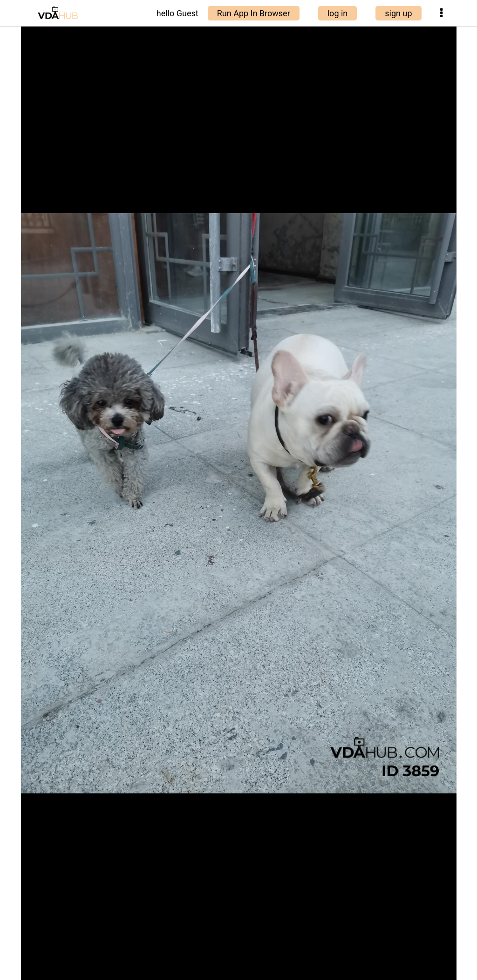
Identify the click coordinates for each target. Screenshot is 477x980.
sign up (398, 13)
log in (338, 13)
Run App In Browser (254, 13)
